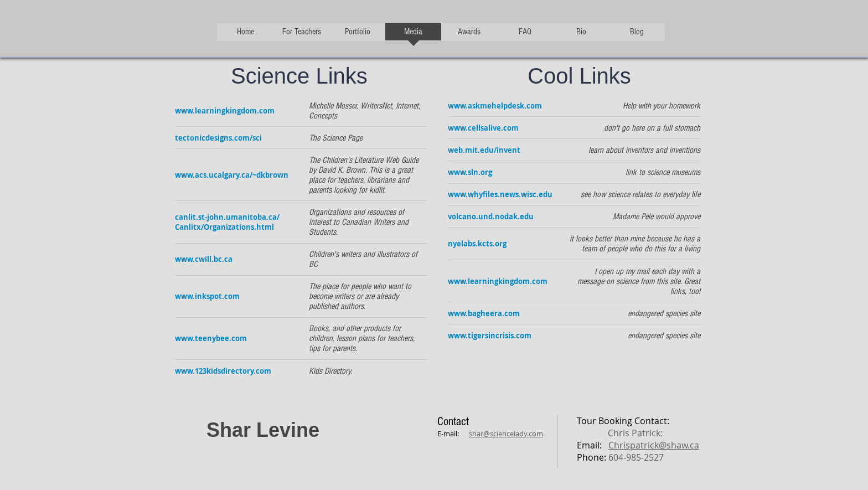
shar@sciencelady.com (506, 434)
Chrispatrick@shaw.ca (654, 445)
